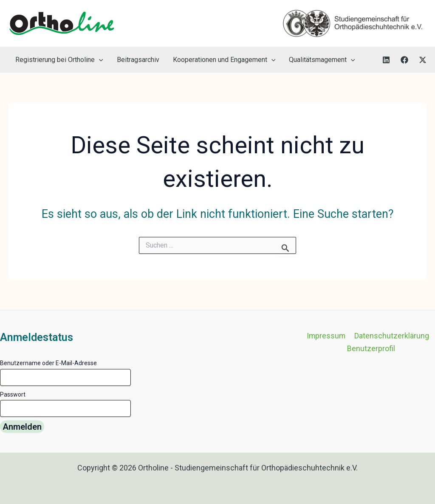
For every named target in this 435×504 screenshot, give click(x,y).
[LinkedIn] (386, 60)
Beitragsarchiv (138, 60)
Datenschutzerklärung (391, 336)
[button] (99, 60)
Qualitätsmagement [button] (322, 60)
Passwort (13, 394)
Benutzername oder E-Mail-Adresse (48, 363)
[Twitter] (423, 60)
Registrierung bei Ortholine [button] (59, 60)
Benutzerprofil (371, 348)
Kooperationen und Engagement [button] (224, 60)
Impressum (326, 336)
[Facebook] (404, 60)
